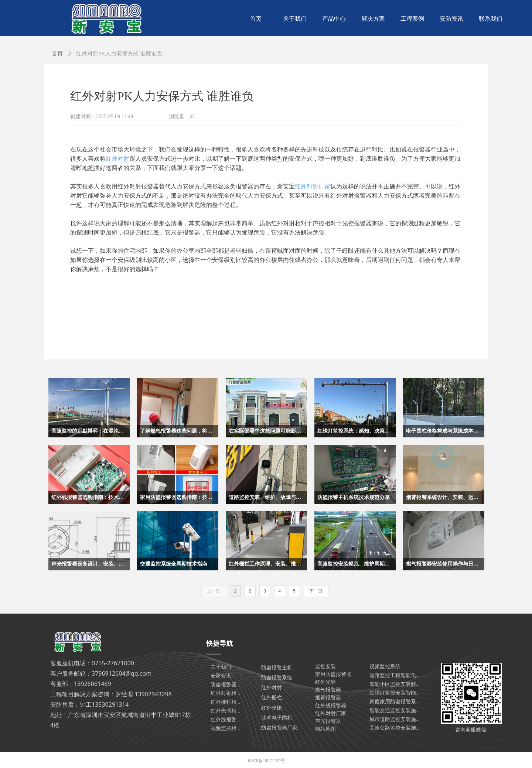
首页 (57, 54)
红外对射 (117, 159)
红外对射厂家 (313, 186)
